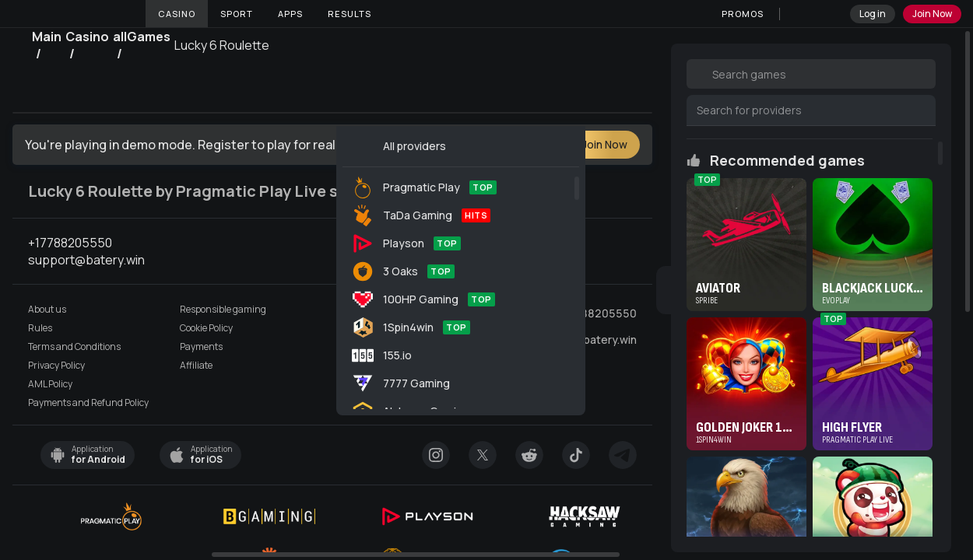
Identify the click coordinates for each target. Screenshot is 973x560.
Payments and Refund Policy (88, 403)
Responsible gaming (223, 310)
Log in (873, 14)
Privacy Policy (56, 366)
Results (350, 14)
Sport (237, 14)
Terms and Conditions (74, 347)
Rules (40, 328)
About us (47, 310)
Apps (290, 14)
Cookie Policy (206, 328)
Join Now (932, 14)
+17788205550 (595, 313)
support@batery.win (585, 340)
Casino (177, 14)
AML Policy (50, 384)
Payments (201, 347)
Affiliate (196, 366)
